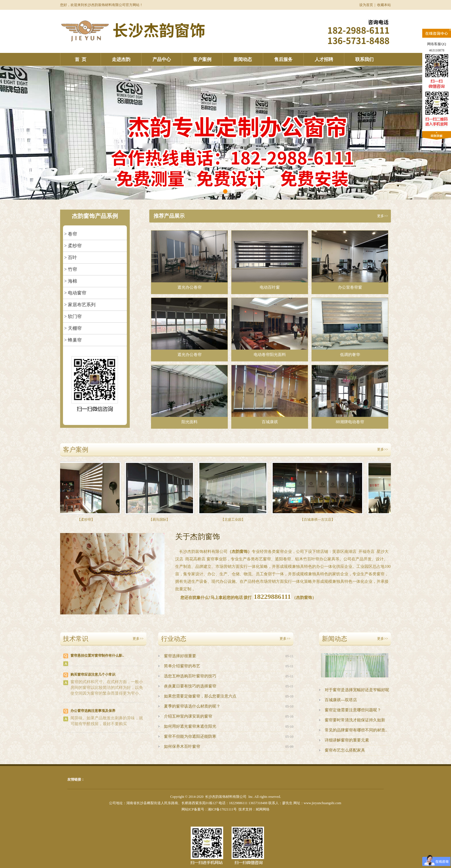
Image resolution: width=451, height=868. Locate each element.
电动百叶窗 (270, 260)
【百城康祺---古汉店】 (319, 520)
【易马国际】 (161, 520)
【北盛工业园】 (234, 520)
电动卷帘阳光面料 (270, 327)
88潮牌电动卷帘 (350, 395)
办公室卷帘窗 (350, 260)
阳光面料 (189, 395)
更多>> (383, 216)
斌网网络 (263, 809)
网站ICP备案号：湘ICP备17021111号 (209, 809)
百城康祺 (270, 395)
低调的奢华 (350, 327)
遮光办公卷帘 (189, 260)
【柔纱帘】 (87, 520)
